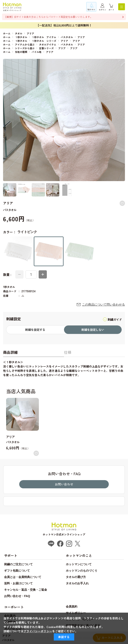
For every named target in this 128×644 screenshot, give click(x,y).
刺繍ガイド (115, 320)
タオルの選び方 (76, 577)
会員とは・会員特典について (23, 577)
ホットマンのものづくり (82, 571)
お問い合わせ (64, 484)
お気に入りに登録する (122, 203)
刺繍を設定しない (93, 330)
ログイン (102, 10)
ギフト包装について (17, 571)
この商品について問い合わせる (103, 304)
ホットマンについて (79, 564)
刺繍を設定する (35, 330)
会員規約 (72, 606)
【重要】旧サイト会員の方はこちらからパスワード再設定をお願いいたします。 (48, 17)
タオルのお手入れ (77, 583)
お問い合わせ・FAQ (17, 596)
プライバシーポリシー (38, 631)
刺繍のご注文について (18, 564)
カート (111, 10)
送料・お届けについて (18, 583)
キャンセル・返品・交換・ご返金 (26, 590)
